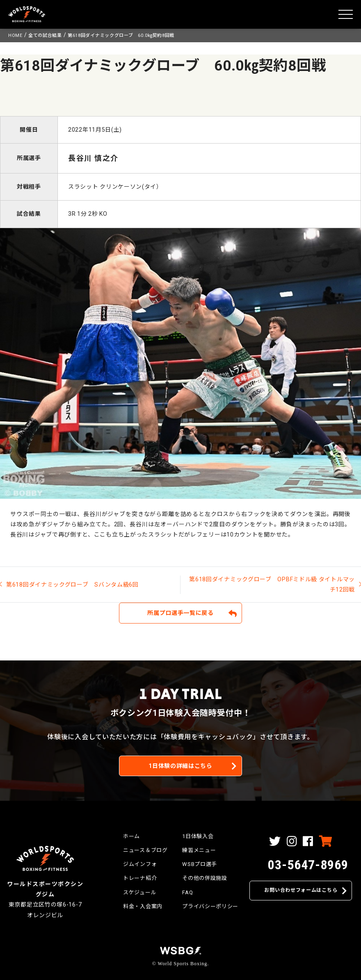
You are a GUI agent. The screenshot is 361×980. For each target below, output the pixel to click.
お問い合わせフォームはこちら (301, 890)
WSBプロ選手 (200, 864)
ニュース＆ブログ (145, 850)
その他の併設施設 (205, 878)
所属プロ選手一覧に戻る (180, 613)
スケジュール (140, 892)
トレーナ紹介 (140, 878)
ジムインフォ (140, 864)
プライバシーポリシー (210, 906)
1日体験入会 (198, 836)
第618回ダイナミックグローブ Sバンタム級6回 (72, 585)
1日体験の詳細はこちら (180, 766)
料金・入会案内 (143, 906)
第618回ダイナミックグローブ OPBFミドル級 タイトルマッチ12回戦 (272, 584)
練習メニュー (199, 850)
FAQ (187, 892)
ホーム (131, 836)
